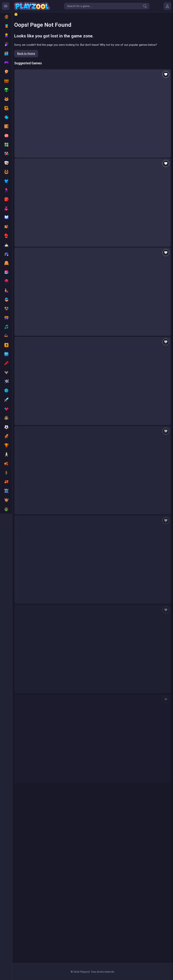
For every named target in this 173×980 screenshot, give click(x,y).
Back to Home (26, 54)
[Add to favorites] (166, 74)
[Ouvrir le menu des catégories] (6, 6)
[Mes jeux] (167, 6)
